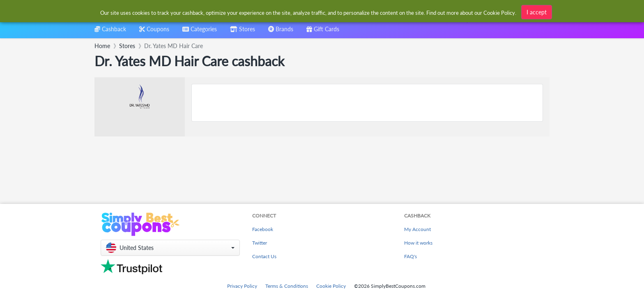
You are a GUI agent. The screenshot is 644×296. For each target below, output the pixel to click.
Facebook (263, 229)
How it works (418, 243)
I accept (537, 12)
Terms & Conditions (287, 286)
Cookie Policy (331, 286)
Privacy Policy (242, 286)
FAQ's (411, 256)
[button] (170, 248)
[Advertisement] (367, 103)
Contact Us (264, 256)
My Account (417, 229)
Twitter (260, 243)
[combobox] (200, 32)
